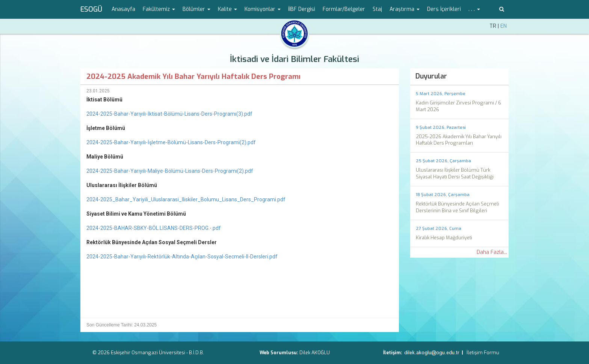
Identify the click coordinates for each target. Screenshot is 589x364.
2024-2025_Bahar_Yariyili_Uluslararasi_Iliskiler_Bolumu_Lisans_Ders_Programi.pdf (186, 199)
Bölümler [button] (196, 9)
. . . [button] (474, 9)
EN (504, 26)
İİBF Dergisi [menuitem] (302, 9)
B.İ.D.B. (196, 353)
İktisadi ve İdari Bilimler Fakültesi (294, 59)
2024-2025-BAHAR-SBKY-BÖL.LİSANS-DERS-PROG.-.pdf (154, 228)
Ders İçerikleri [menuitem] (444, 9)
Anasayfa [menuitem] (123, 9)
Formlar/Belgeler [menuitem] (344, 9)
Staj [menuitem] (377, 9)
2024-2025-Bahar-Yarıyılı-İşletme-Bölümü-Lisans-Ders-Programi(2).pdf (171, 142)
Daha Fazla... (492, 252)
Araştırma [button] (405, 9)
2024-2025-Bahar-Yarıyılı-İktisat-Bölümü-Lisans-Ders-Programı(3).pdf (169, 114)
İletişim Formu (483, 353)
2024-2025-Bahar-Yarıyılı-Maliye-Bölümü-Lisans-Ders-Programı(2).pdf (170, 171)
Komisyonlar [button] (263, 9)
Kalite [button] (227, 9)
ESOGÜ (91, 9)
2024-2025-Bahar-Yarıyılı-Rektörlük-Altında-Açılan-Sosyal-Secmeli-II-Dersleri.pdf (182, 257)
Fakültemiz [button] (159, 9)
